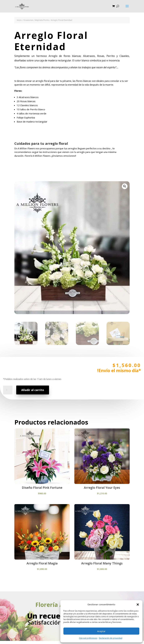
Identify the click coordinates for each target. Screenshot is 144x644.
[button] (138, 605)
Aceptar (101, 631)
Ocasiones (28, 20)
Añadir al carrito (34, 398)
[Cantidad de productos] (9, 399)
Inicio (19, 20)
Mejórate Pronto (42, 20)
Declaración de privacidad (111, 638)
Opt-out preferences (88, 638)
